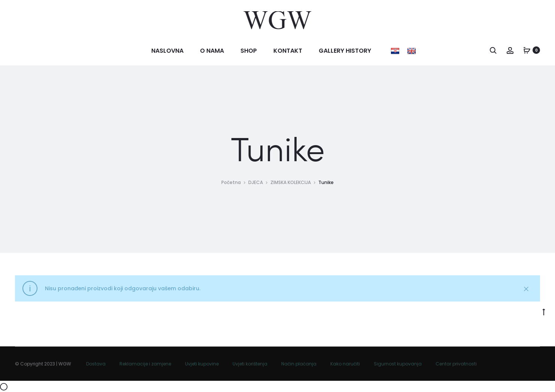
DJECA (256, 182)
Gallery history (345, 51)
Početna (231, 182)
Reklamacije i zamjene (145, 364)
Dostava (96, 364)
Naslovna (167, 51)
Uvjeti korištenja (250, 364)
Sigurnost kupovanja (398, 364)
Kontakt (288, 51)
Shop (249, 51)
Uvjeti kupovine (202, 364)
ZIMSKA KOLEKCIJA (291, 182)
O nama (212, 51)
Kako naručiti (345, 364)
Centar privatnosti (456, 364)
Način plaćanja (299, 364)
